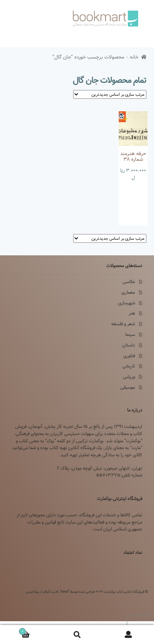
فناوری (129, 356)
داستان (129, 345)
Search (77, 635)
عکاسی (129, 282)
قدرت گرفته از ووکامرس (42, 592)
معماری (128, 292)
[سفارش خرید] (110, 94)
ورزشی (129, 377)
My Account (128, 635)
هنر (132, 313)
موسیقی (128, 387)
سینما (130, 335)
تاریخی (129, 366)
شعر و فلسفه (123, 324)
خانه (134, 57)
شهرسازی (126, 303)
